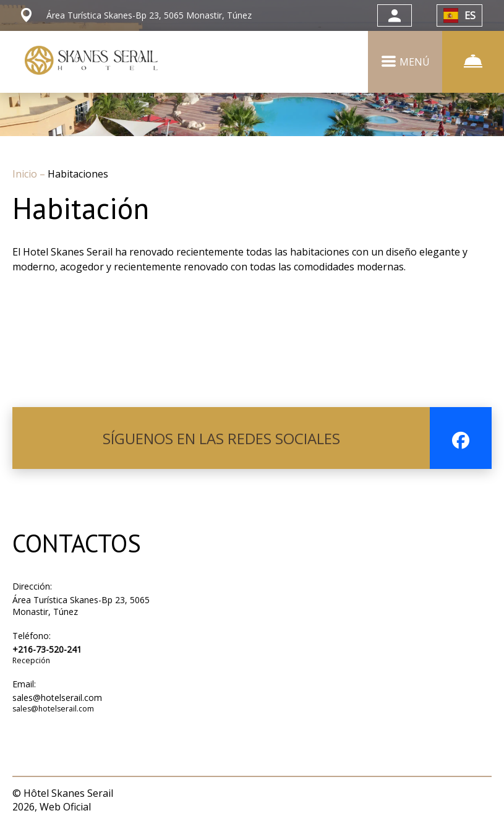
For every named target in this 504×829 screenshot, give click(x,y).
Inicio (26, 174)
